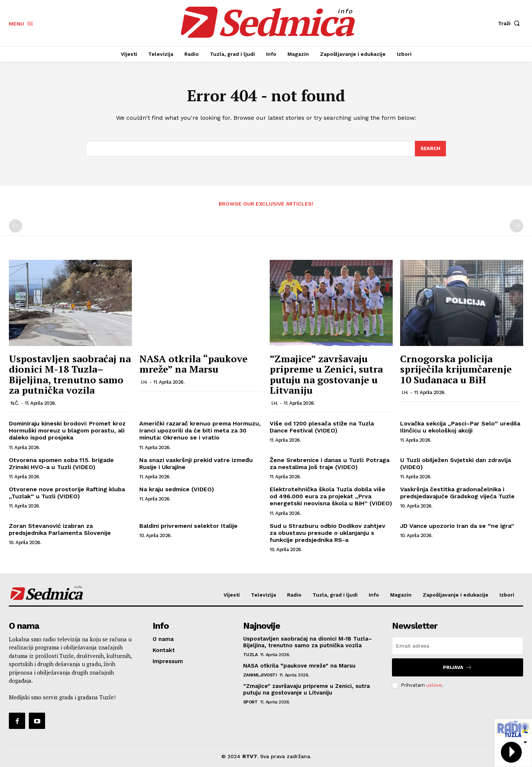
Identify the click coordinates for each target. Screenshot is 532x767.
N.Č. (15, 403)
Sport (250, 702)
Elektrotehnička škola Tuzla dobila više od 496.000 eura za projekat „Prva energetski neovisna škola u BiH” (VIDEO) (331, 496)
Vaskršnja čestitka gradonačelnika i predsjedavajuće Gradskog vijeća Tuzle (457, 493)
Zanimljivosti (260, 675)
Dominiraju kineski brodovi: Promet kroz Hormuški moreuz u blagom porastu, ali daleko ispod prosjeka (67, 430)
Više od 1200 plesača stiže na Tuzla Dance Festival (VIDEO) (322, 427)
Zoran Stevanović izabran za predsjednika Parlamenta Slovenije (60, 529)
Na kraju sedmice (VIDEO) (177, 489)
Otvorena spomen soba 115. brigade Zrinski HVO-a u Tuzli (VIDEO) (61, 464)
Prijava (458, 667)
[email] (458, 646)
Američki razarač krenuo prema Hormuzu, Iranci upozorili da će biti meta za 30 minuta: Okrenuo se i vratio (200, 430)
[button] (511, 23)
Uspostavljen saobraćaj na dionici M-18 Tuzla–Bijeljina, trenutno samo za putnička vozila (70, 374)
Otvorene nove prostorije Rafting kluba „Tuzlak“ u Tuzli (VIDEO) (67, 493)
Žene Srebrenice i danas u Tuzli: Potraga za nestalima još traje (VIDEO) (330, 464)
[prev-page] (16, 226)
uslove (434, 685)
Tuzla (250, 655)
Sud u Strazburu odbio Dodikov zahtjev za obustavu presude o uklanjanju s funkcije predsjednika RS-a (328, 533)
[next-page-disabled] (516, 226)
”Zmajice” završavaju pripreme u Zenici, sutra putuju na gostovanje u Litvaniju (326, 374)
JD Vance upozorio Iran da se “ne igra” (457, 526)
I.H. (144, 382)
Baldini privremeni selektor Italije (188, 526)
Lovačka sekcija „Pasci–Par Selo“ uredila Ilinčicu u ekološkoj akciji (460, 427)
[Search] (430, 149)
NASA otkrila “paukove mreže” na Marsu (193, 364)
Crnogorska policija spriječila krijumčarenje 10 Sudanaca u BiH (456, 369)
